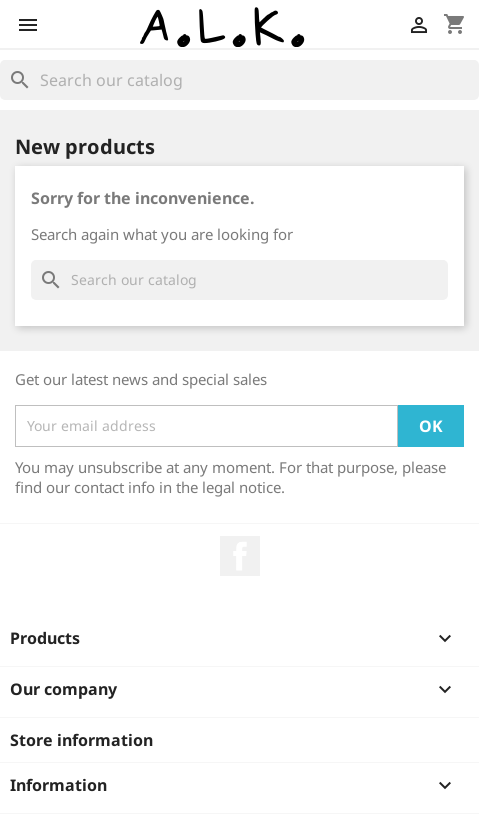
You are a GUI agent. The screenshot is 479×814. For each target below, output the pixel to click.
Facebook (240, 556)
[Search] (239, 80)
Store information (81, 740)
